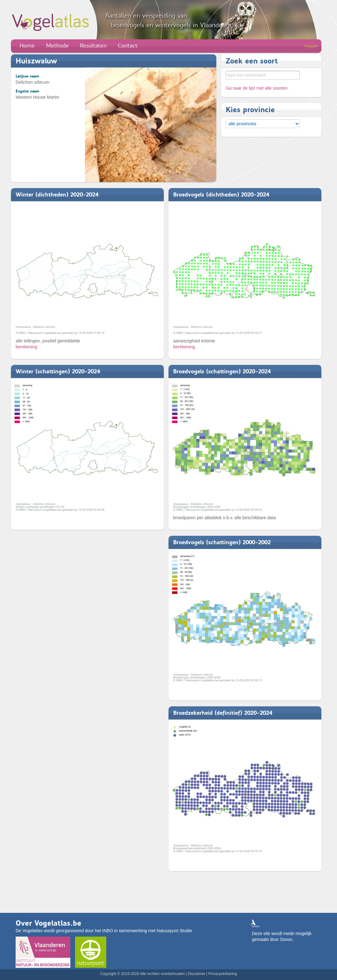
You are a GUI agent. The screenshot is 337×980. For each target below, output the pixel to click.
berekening (26, 347)
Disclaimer (196, 974)
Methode (57, 46)
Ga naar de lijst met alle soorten (257, 88)
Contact (128, 46)
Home (27, 46)
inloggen (311, 46)
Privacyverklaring (222, 974)
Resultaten (93, 46)
